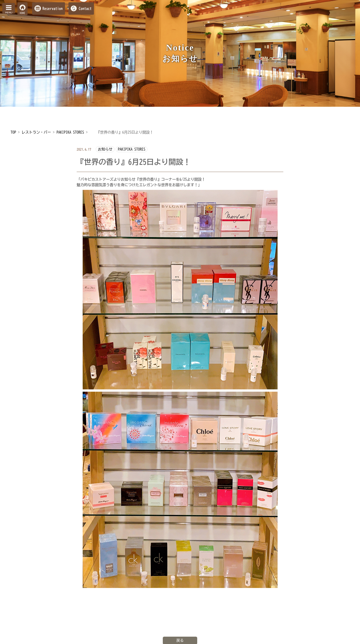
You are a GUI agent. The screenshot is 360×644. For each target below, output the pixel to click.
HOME (22, 13)
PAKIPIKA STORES (132, 149)
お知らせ (105, 149)
